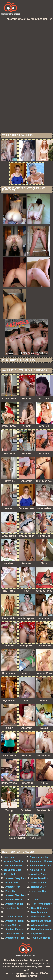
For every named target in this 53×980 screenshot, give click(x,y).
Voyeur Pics (37, 934)
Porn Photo (10, 874)
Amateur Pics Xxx (41, 917)
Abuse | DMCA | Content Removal (33, 975)
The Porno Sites (14, 917)
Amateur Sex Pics (14, 861)
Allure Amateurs (40, 925)
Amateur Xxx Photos (41, 861)
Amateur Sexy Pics (16, 878)
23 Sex (35, 900)
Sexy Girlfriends (40, 908)
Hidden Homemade (41, 929)
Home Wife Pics (14, 925)
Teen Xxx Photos (14, 934)
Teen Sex (9, 857)
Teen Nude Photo (13, 866)
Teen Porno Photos (41, 904)
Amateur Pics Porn (40, 857)
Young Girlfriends (41, 938)
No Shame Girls (13, 870)
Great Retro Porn (40, 878)
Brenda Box (12, 883)
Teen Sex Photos (14, 908)
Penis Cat (11, 891)
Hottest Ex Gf (38, 887)
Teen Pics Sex (39, 891)
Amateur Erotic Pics (41, 866)
